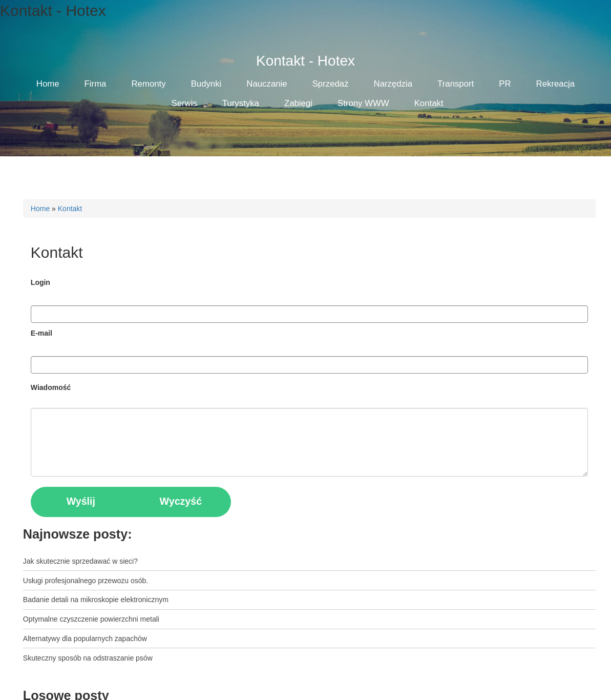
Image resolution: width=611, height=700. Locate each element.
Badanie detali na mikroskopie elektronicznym (96, 600)
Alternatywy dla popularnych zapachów (85, 639)
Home (40, 209)
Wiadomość (51, 387)
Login (40, 282)
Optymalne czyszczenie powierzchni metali (91, 619)
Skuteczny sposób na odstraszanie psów (88, 658)
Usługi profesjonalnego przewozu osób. (86, 581)
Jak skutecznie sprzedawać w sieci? (80, 561)
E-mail (41, 333)
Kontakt (70, 209)
